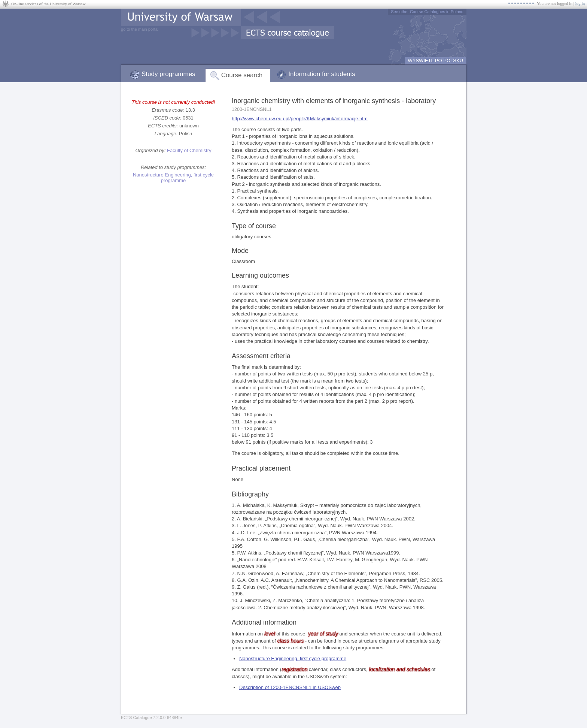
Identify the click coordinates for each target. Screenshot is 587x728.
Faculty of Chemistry (189, 150)
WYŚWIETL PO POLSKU (435, 61)
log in (580, 3)
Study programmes (168, 74)
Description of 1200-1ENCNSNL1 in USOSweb (290, 687)
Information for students (322, 74)
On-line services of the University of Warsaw (48, 4)
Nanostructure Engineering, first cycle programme (173, 178)
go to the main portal (140, 29)
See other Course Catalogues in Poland (427, 12)
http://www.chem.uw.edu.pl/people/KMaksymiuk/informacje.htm (300, 119)
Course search (242, 75)
